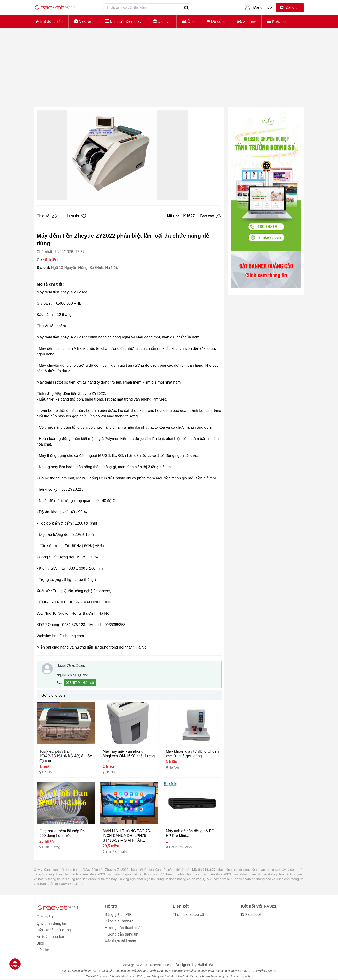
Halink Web (207, 965)
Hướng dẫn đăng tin (121, 934)
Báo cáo (211, 216)
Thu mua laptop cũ (188, 915)
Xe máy (246, 21)
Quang (81, 665)
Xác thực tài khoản (120, 941)
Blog (40, 943)
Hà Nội (47, 772)
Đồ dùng (216, 21)
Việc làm (84, 21)
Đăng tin (290, 7)
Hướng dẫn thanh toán (124, 928)
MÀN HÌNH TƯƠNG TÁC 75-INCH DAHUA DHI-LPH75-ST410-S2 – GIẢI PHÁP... (127, 836)
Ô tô (188, 21)
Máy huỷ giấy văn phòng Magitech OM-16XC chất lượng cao (129, 756)
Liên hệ (43, 950)
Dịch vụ (162, 21)
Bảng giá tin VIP (118, 915)
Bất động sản (49, 21)
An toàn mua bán (51, 937)
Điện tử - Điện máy (123, 21)
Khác (274, 21)
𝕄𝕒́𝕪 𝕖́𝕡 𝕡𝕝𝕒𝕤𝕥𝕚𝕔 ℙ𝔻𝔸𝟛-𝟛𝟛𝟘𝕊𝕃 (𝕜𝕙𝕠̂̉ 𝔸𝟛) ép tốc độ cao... (66, 756)
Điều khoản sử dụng (54, 930)
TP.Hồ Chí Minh (117, 852)
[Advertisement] (169, 70)
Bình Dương (51, 847)
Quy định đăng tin (51, 924)
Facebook (251, 915)
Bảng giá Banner (119, 921)
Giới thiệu (45, 917)
